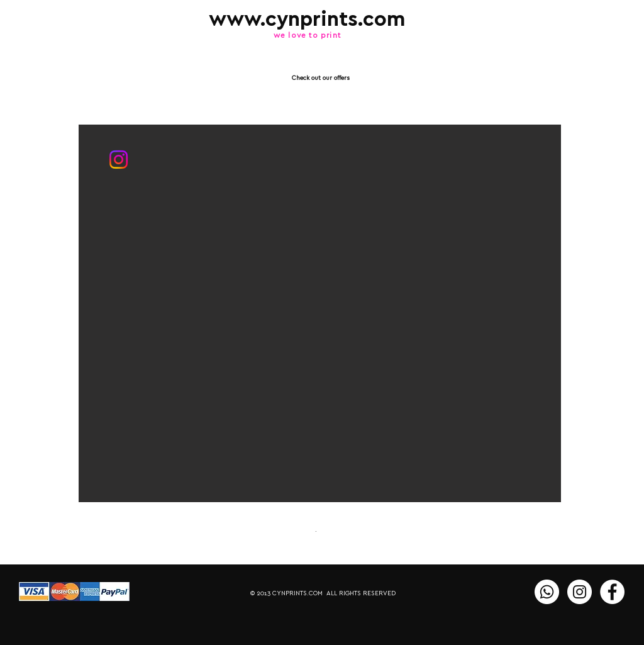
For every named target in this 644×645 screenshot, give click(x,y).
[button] (320, 313)
